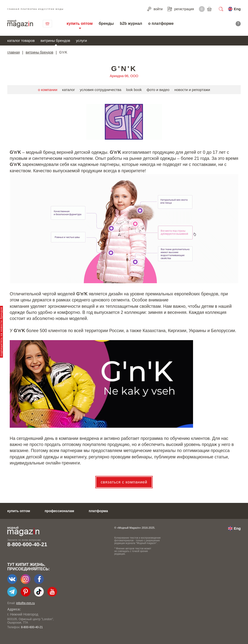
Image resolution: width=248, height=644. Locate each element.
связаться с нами (47, 24)
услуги (82, 41)
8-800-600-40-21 (27, 544)
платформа (98, 511)
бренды (106, 23)
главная (13, 52)
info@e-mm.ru (26, 603)
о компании (48, 90)
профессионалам (59, 511)
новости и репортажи (192, 90)
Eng (237, 9)
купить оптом (80, 23)
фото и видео (158, 90)
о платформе (161, 23)
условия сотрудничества (101, 90)
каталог (69, 90)
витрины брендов (55, 41)
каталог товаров (21, 41)
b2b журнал (131, 23)
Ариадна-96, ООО (124, 76)
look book (134, 90)
